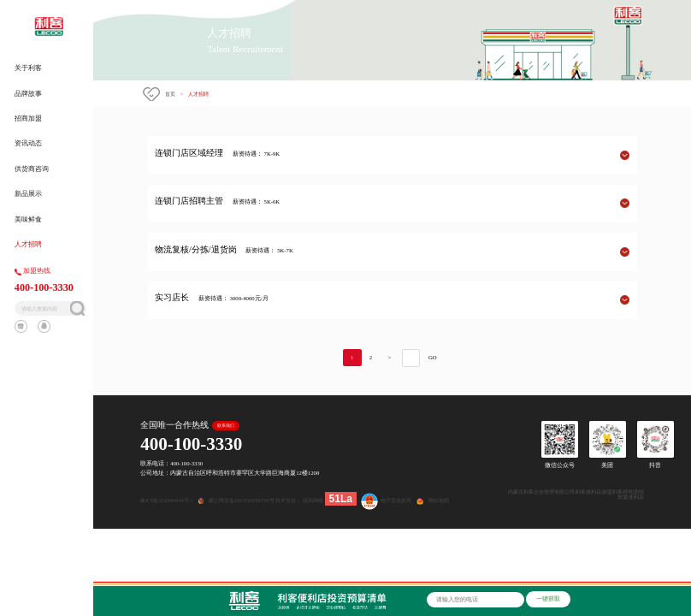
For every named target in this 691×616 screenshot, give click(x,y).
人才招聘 (198, 94)
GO (433, 357)
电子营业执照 (385, 500)
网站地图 (439, 500)
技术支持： (288, 500)
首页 (170, 94)
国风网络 (313, 500)
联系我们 (226, 426)
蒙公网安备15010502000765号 (242, 500)
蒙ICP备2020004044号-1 (166, 500)
